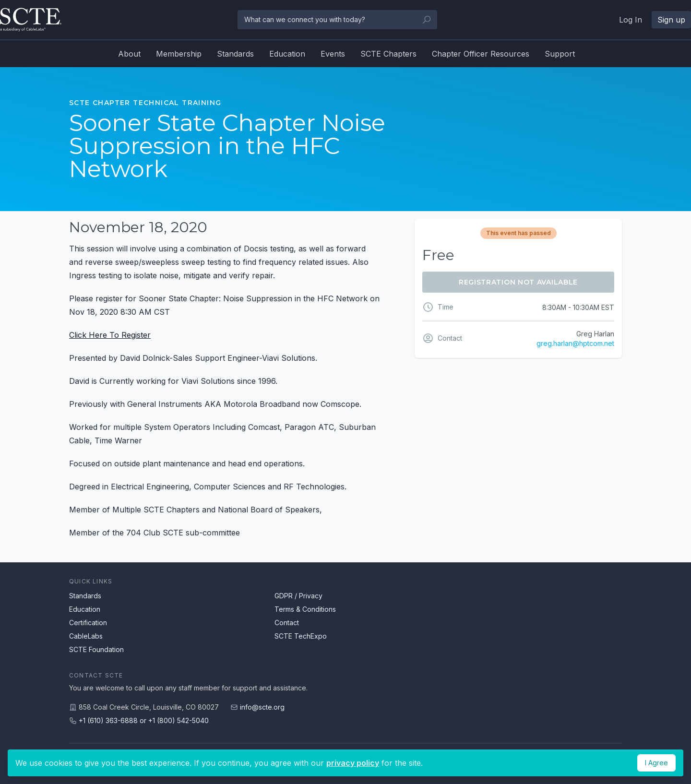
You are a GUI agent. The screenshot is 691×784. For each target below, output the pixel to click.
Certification (88, 623)
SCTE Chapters (388, 54)
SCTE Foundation (96, 649)
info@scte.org (262, 707)
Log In (631, 20)
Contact (287, 623)
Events (333, 54)
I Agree (656, 763)
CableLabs (86, 636)
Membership (179, 54)
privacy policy (353, 763)
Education (287, 54)
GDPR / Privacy (298, 596)
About (129, 54)
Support (560, 54)
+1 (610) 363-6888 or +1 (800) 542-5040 (144, 720)
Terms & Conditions (305, 609)
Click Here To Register (110, 335)
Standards (235, 54)
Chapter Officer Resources (481, 54)
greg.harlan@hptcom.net (575, 343)
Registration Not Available (518, 282)
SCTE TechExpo (301, 636)
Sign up (671, 20)
